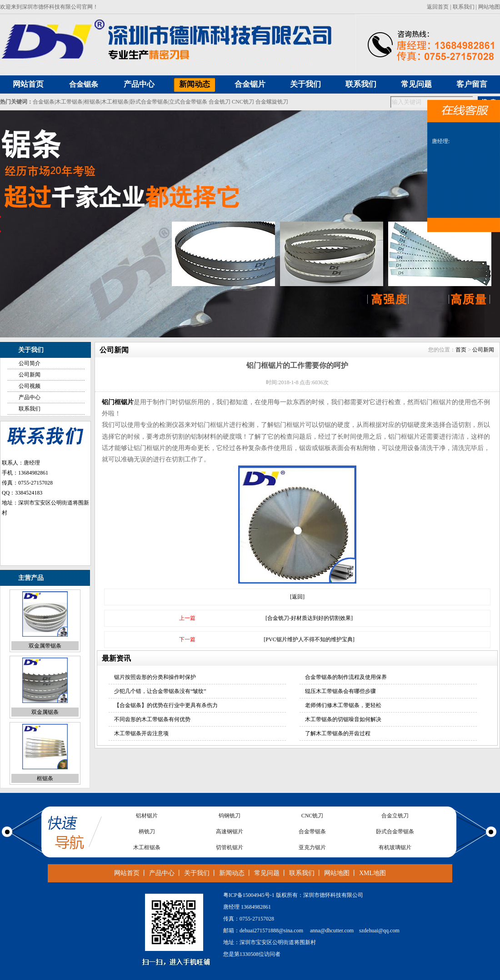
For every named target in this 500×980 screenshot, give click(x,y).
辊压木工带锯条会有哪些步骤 (340, 691)
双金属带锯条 (45, 646)
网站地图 (489, 7)
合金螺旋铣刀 (272, 102)
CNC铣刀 (243, 102)
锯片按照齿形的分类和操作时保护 (155, 677)
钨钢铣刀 (230, 816)
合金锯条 (84, 84)
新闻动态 (232, 873)
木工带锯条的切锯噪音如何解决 (343, 719)
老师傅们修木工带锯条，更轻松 (343, 705)
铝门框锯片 (118, 402)
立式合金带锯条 (188, 102)
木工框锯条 (115, 102)
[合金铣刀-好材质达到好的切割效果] (309, 618)
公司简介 (30, 363)
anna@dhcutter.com (332, 931)
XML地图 (372, 873)
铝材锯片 (147, 816)
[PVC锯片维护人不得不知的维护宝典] (309, 639)
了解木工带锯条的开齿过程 (338, 733)
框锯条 (92, 102)
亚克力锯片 (312, 847)
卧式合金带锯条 (149, 102)
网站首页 (127, 873)
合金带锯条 (312, 832)
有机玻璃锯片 (395, 847)
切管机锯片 (230, 847)
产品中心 (30, 397)
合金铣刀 (220, 102)
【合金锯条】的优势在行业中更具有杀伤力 (166, 705)
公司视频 (30, 386)
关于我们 (197, 873)
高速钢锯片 (230, 832)
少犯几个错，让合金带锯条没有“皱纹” (160, 691)
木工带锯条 (69, 102)
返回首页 (438, 7)
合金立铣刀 (395, 816)
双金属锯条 (45, 712)
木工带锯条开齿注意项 (141, 733)
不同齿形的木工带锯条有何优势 (152, 719)
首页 (461, 350)
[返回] (297, 597)
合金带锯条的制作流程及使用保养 (346, 677)
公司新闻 (30, 375)
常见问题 (267, 873)
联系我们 (464, 7)
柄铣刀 (147, 832)
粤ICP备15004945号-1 (249, 895)
